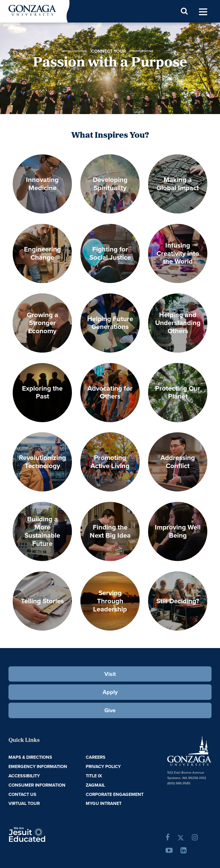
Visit (110, 674)
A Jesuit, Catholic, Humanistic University (42, 834)
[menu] (203, 12)
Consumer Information (37, 785)
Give (110, 710)
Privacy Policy (103, 766)
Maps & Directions (30, 757)
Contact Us (22, 794)
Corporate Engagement (115, 794)
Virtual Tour (24, 803)
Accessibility (24, 776)
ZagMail (95, 785)
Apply (110, 692)
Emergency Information (38, 766)
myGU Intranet (104, 803)
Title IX (94, 776)
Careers (96, 757)
